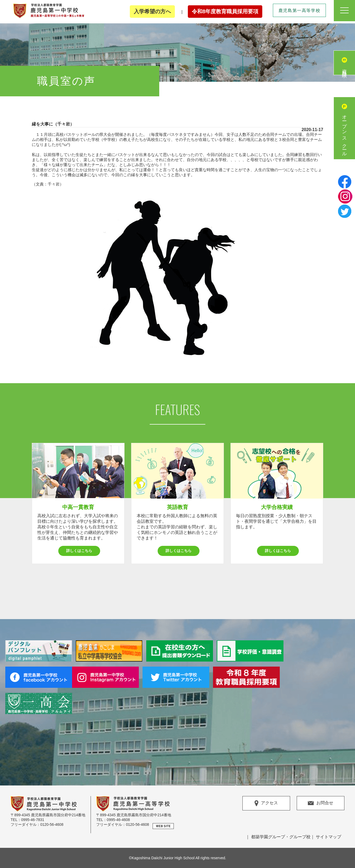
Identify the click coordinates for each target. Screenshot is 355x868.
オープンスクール (344, 133)
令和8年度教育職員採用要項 (225, 11)
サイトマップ (329, 837)
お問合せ (321, 803)
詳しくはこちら (79, 551)
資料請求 (344, 68)
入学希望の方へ (152, 11)
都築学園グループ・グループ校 (281, 837)
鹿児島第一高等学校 (299, 10)
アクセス (266, 803)
